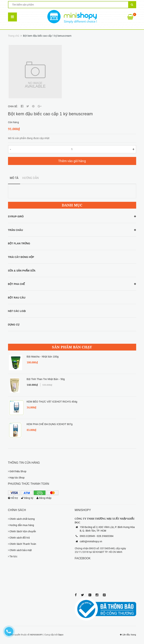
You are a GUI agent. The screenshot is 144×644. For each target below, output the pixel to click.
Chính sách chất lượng (21, 519)
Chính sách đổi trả (19, 538)
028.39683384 (105, 536)
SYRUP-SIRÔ (16, 216)
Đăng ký (27, 498)
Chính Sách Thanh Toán (22, 544)
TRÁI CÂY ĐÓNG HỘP (21, 257)
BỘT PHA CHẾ (16, 284)
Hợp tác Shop (16, 478)
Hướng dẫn (30, 178)
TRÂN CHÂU (15, 230)
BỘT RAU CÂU (17, 298)
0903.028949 (87, 536)
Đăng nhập (44, 498)
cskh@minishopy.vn (91, 541)
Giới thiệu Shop (17, 471)
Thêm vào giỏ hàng (72, 161)
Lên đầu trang (128, 635)
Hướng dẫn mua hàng (21, 525)
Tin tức (13, 556)
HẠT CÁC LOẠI (17, 311)
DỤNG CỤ (14, 325)
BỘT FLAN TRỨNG (19, 243)
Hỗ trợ (13, 498)
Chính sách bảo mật (20, 550)
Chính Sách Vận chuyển (22, 531)
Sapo (61, 635)
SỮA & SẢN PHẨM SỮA (22, 271)
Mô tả (14, 178)
